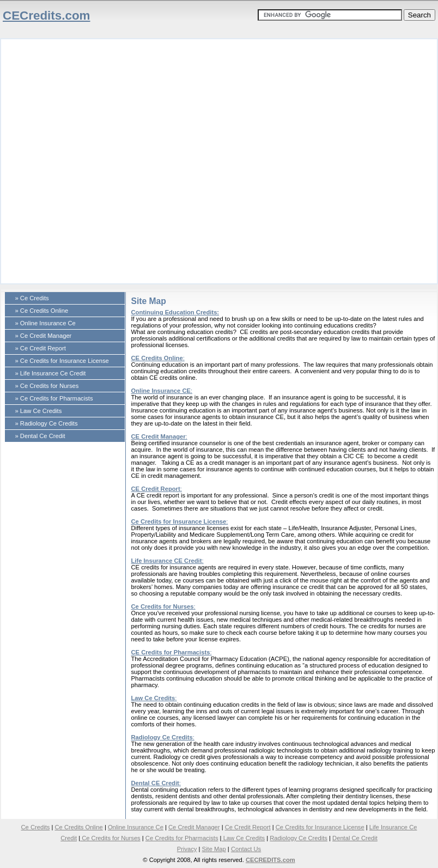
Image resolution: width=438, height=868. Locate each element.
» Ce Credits (32, 298)
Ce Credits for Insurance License (179, 521)
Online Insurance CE (161, 391)
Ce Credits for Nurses (163, 606)
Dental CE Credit (155, 783)
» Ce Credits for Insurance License (62, 361)
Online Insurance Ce (136, 827)
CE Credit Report (156, 489)
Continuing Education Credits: (175, 312)
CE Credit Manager (159, 436)
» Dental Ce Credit (40, 436)
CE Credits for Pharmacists (171, 652)
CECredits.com (47, 16)
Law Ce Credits (153, 698)
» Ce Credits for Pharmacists (54, 398)
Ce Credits (36, 827)
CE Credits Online (157, 358)
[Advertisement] (121, 161)
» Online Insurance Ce (45, 323)
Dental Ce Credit (355, 838)
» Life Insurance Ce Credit (51, 373)
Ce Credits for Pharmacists (182, 838)
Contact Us (246, 849)
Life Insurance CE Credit (167, 561)
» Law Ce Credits (39, 411)
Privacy (187, 849)
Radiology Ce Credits (162, 737)
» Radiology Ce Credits (47, 423)
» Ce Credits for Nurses (47, 386)
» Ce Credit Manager (44, 336)
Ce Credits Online (78, 827)
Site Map (214, 849)
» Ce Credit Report (41, 348)
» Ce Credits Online (42, 311)
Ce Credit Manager (194, 827)
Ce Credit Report (248, 827)
